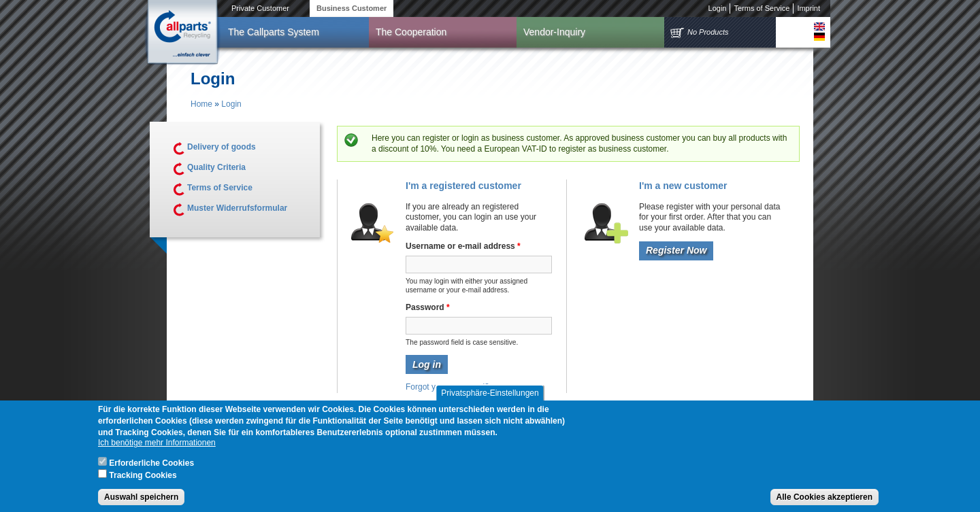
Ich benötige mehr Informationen (157, 448)
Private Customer (260, 8)
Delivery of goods (222, 147)
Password (428, 307)
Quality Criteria (216, 167)
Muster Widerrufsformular (237, 208)
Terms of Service (762, 8)
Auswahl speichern (141, 502)
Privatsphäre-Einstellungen (490, 398)
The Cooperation (411, 32)
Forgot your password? (447, 387)
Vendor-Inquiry (554, 32)
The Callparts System (274, 32)
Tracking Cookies (143, 480)
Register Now (676, 250)
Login (718, 8)
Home (201, 104)
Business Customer (352, 8)
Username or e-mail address (463, 246)
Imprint (808, 8)
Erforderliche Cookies (151, 468)
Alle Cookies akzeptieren (824, 502)
